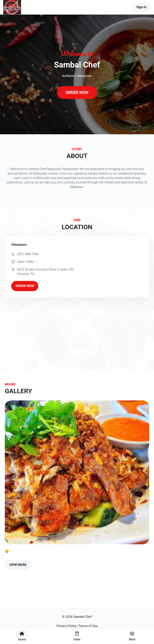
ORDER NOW (77, 93)
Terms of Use (88, 626)
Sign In (141, 7)
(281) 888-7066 (28, 254)
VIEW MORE (18, 565)
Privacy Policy (66, 626)
